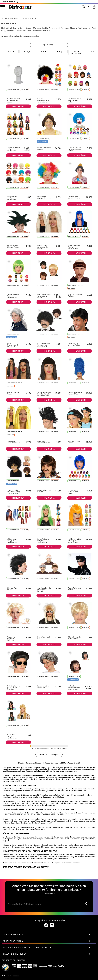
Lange (27, 51)
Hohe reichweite (76, 52)
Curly (60, 51)
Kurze (11, 51)
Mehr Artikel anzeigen (49, 754)
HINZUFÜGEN (18, 106)
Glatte (44, 51)
